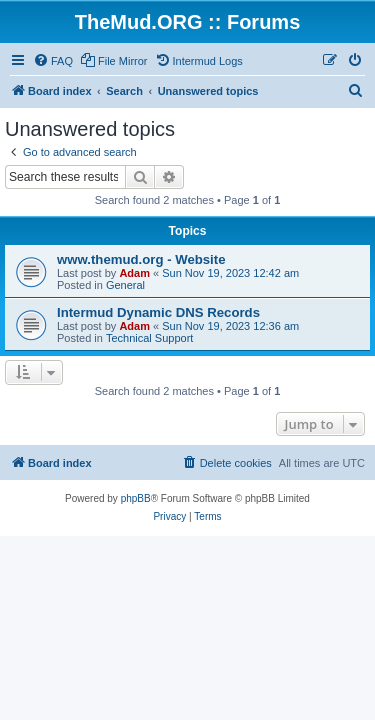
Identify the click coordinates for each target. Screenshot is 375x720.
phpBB (136, 498)
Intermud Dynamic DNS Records (158, 312)
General (125, 285)
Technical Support (149, 338)
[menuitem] (53, 61)
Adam (134, 273)
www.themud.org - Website (141, 259)
